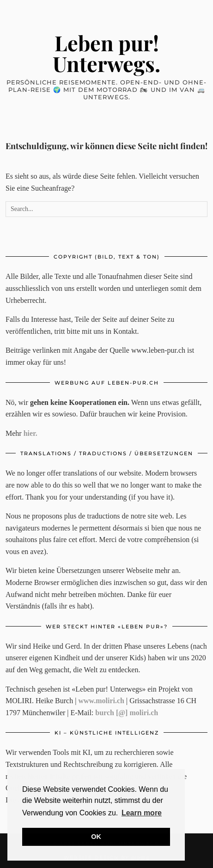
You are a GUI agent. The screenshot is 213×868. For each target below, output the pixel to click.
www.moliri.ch (101, 701)
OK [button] (96, 837)
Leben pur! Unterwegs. (106, 53)
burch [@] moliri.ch (127, 713)
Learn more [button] (142, 813)
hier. (30, 433)
